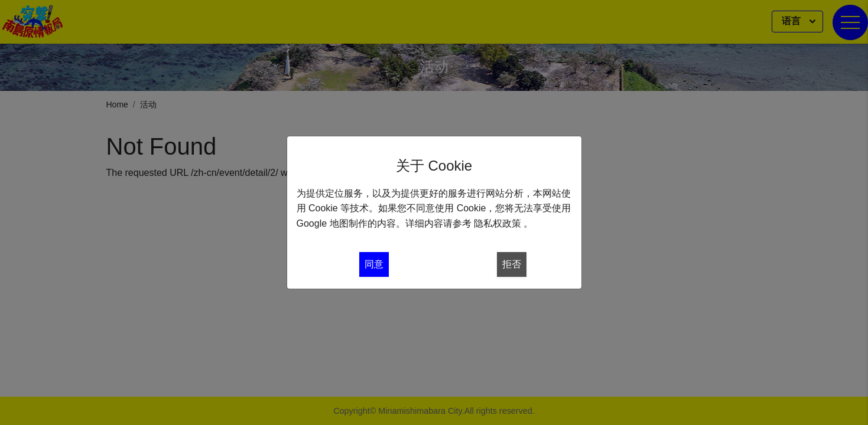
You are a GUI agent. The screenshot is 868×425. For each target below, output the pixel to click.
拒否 (512, 264)
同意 (374, 264)
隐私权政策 (498, 223)
